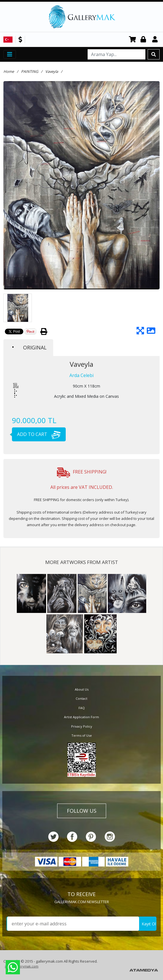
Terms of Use (82, 735)
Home (9, 71)
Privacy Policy (82, 726)
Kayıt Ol (149, 924)
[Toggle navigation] (10, 54)
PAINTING (30, 71)
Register (156, 40)
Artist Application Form (81, 717)
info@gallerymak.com (22, 966)
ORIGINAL (29, 347)
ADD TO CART (36, 434)
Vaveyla (52, 71)
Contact (81, 698)
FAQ (82, 708)
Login (144, 40)
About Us (82, 689)
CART (133, 40)
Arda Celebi (81, 375)
